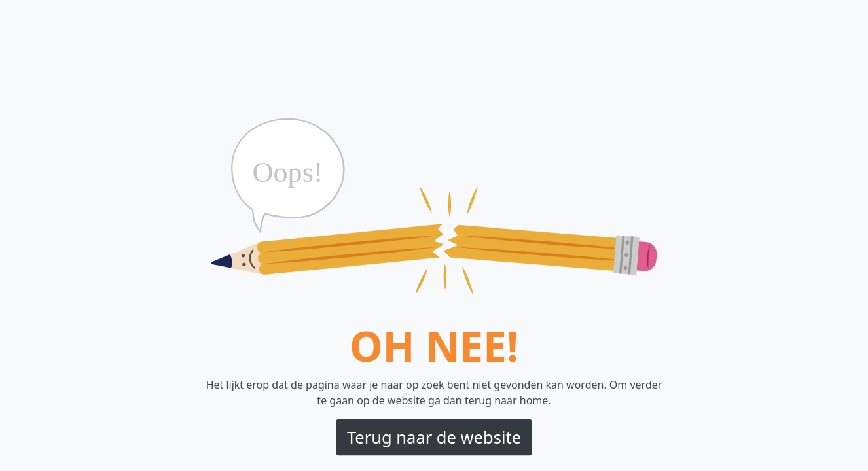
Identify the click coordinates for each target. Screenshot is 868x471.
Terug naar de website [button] (434, 437)
